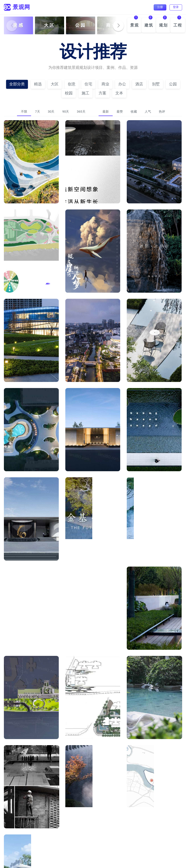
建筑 (149, 25)
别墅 (156, 84)
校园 (69, 93)
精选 (38, 84)
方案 (102, 93)
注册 (160, 7)
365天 (81, 112)
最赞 (120, 112)
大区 (55, 84)
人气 (148, 112)
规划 (163, 25)
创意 (72, 84)
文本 (119, 93)
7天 (37, 112)
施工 (85, 93)
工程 (178, 25)
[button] (118, 26)
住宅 (88, 84)
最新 (106, 112)
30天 (51, 112)
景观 (135, 25)
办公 (122, 84)
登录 (176, 7)
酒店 (139, 84)
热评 (162, 112)
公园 (173, 84)
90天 (66, 112)
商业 (105, 84)
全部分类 (17, 84)
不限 (24, 112)
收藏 (134, 112)
